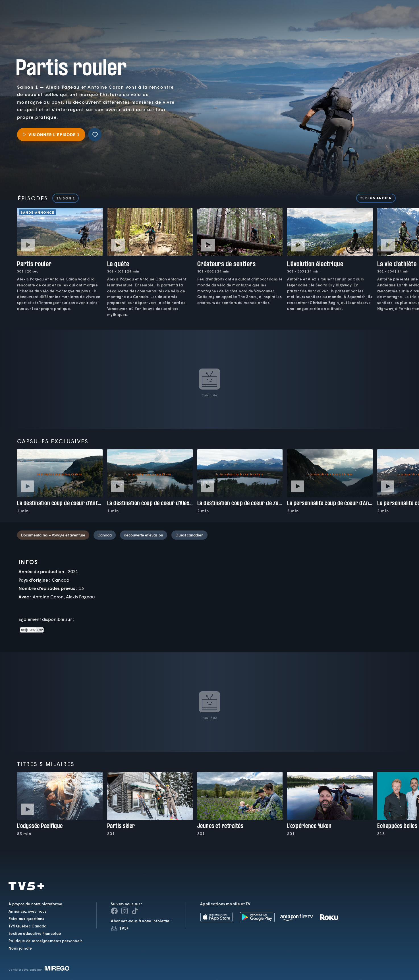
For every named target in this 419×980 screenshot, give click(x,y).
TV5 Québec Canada (27, 926)
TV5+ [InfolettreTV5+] (124, 928)
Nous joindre (20, 948)
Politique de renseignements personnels (45, 941)
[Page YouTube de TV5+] (135, 911)
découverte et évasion (144, 535)
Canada (105, 535)
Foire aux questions (26, 919)
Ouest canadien (189, 535)
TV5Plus (43, 14)
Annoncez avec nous (27, 911)
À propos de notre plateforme (35, 904)
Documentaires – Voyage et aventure (53, 535)
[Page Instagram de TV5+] (125, 911)
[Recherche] (395, 19)
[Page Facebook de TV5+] (114, 911)
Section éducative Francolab (35, 933)
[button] (318, 19)
